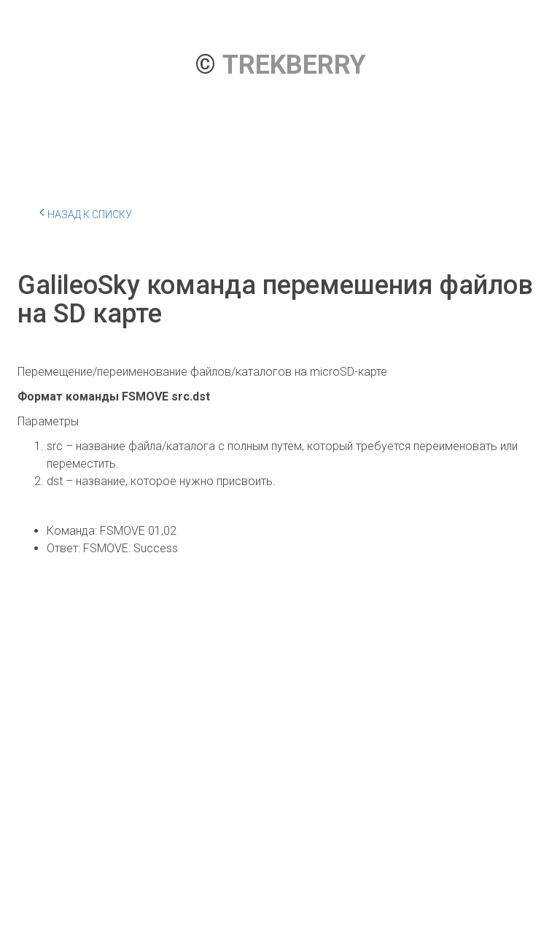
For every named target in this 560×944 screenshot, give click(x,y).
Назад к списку (86, 212)
